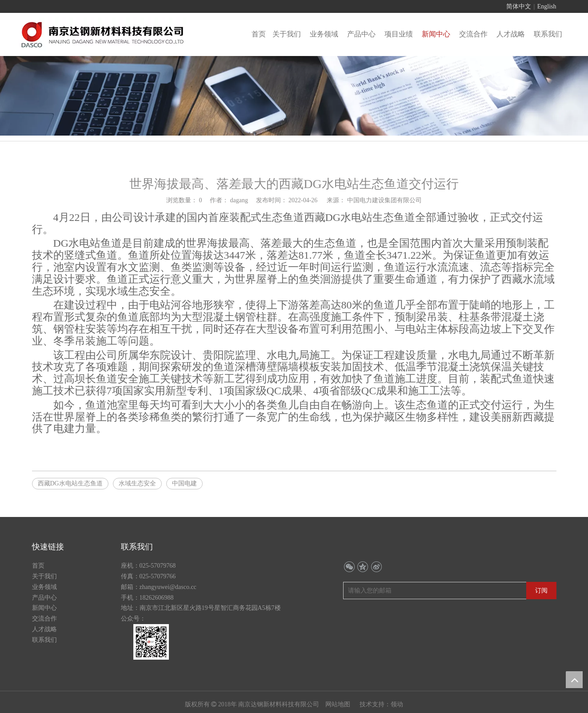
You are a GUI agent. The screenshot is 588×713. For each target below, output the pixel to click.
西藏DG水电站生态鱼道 (70, 483)
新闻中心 (44, 608)
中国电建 (184, 483)
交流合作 (44, 619)
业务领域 (44, 587)
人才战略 (44, 629)
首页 (38, 566)
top (574, 680)
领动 (397, 704)
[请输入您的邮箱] (381, 591)
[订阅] (541, 591)
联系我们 (44, 640)
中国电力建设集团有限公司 (384, 200)
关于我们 (44, 576)
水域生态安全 (137, 483)
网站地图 (339, 704)
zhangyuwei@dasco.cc (168, 587)
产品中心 (44, 598)
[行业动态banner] (294, 96)
